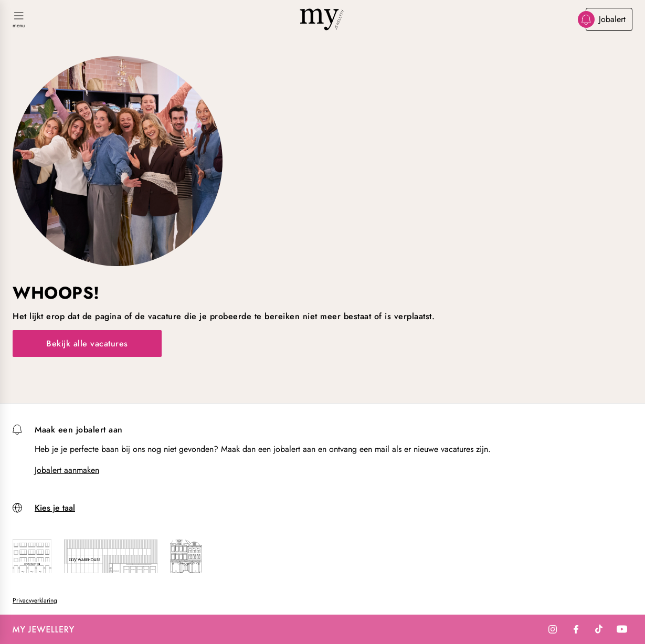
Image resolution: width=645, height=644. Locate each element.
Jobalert (606, 19)
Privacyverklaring (35, 600)
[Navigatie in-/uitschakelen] (19, 20)
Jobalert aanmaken (67, 470)
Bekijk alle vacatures (87, 344)
